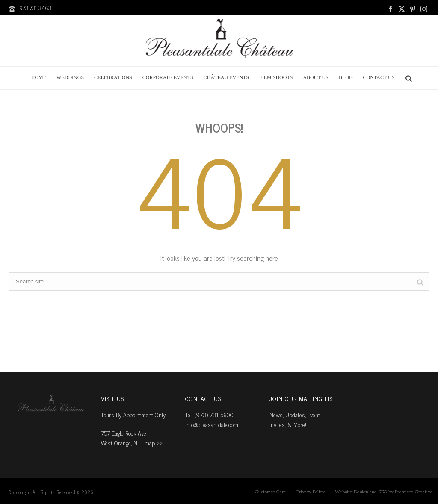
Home (39, 77)
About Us (315, 77)
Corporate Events (168, 77)
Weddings (70, 77)
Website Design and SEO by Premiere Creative (384, 492)
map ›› (154, 443)
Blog (346, 77)
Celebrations (113, 77)
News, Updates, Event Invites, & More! (295, 419)
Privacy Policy (311, 492)
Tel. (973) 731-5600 (209, 414)
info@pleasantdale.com (212, 424)
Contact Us (379, 77)
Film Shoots (276, 77)
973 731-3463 (35, 8)
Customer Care (271, 492)
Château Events (226, 77)
